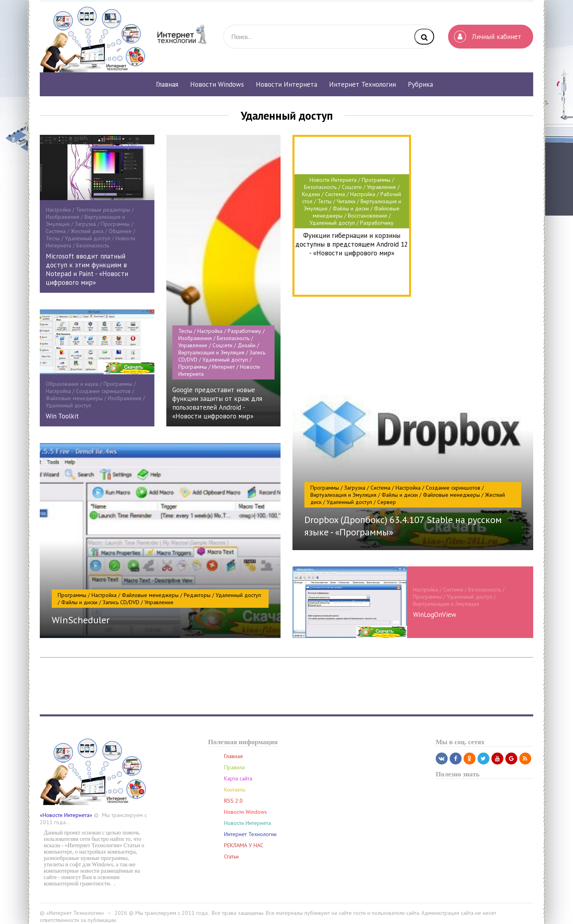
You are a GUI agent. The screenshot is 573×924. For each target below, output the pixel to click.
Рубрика (420, 84)
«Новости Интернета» (66, 809)
